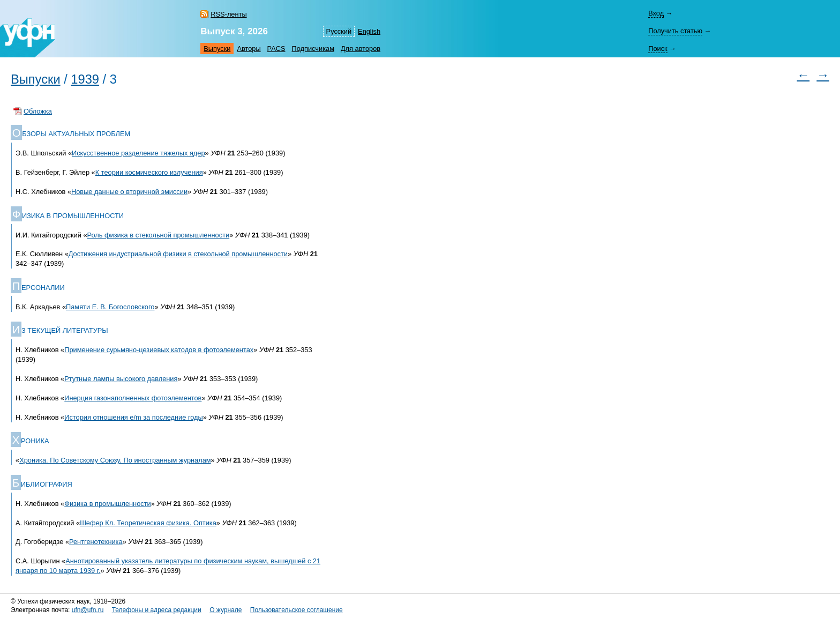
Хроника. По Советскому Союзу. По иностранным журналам (115, 460)
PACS (276, 49)
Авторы (249, 49)
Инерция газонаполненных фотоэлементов (133, 398)
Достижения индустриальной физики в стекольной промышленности (178, 254)
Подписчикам (313, 49)
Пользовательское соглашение (297, 610)
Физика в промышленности (107, 504)
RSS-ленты (228, 14)
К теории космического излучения (149, 172)
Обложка (38, 111)
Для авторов (361, 49)
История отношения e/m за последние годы (134, 417)
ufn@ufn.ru (88, 610)
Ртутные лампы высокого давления (121, 379)
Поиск (658, 49)
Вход (656, 13)
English (369, 31)
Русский (339, 31)
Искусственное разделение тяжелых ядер (138, 153)
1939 (85, 79)
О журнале (226, 610)
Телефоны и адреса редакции (157, 610)
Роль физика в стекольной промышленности (159, 235)
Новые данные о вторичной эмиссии (129, 192)
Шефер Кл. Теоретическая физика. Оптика (148, 523)
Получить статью (675, 31)
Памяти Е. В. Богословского (110, 307)
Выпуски (217, 49)
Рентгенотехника (96, 542)
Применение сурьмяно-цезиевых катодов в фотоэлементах (159, 350)
